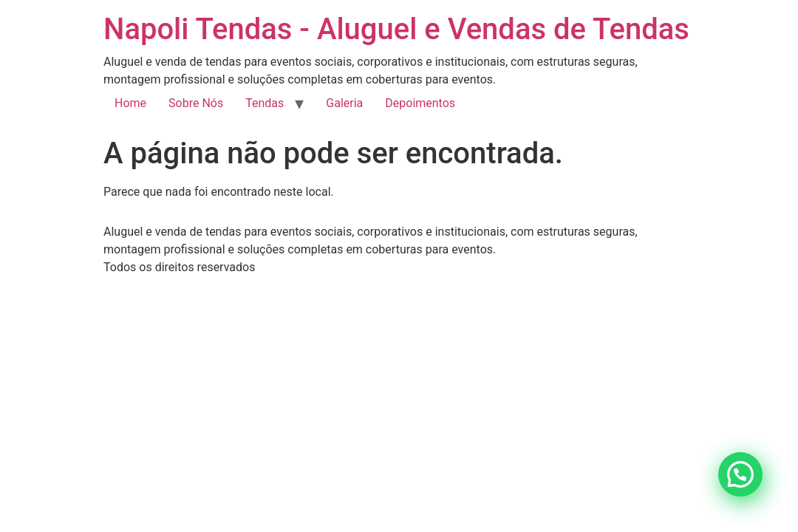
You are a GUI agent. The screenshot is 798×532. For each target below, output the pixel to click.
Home (130, 103)
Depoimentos (420, 103)
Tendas (265, 103)
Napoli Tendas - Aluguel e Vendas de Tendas (396, 29)
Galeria (344, 103)
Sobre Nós (196, 103)
